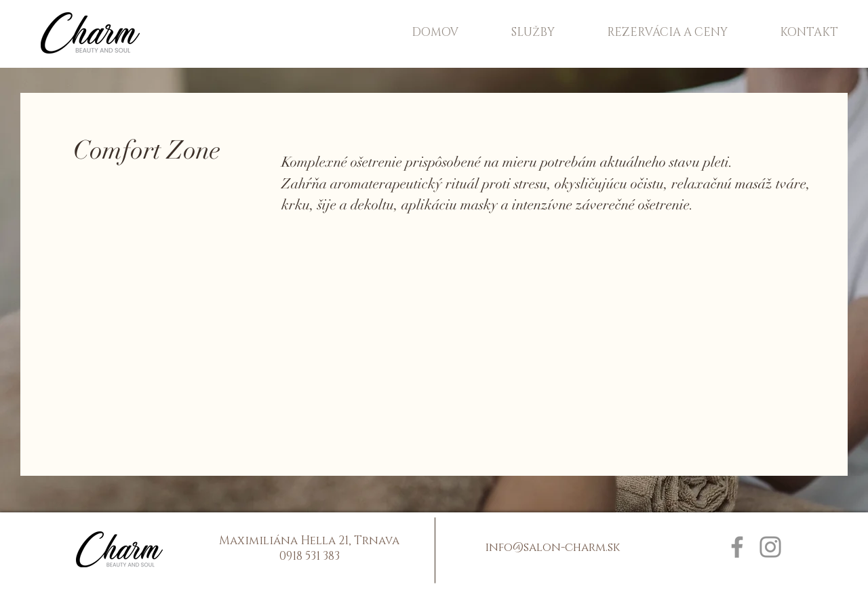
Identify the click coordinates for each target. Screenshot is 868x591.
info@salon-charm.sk (552, 547)
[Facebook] (737, 547)
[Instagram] (770, 547)
